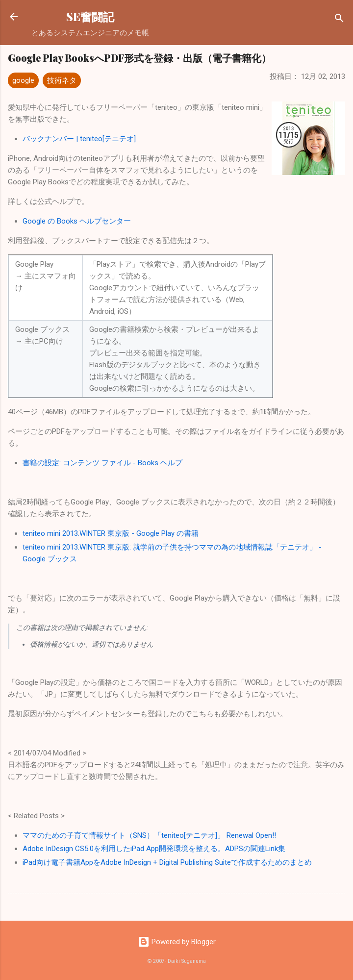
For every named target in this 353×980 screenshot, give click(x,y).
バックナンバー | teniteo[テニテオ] (79, 139)
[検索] (339, 20)
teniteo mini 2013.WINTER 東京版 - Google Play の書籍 (111, 533)
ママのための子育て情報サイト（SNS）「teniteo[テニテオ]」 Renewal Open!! (149, 835)
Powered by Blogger (177, 942)
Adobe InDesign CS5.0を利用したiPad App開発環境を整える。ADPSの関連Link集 (154, 849)
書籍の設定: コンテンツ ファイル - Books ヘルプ (102, 463)
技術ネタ (62, 80)
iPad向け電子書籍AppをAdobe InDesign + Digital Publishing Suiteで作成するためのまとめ (167, 862)
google (23, 80)
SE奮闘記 (90, 16)
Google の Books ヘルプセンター (77, 221)
